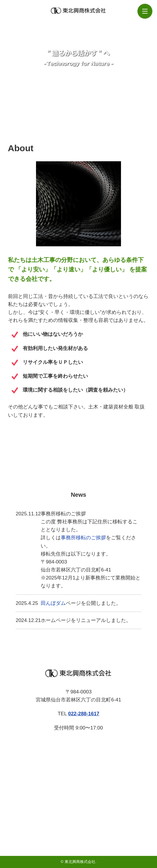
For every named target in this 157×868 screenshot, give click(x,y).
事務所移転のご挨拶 (83, 538)
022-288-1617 (84, 714)
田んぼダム (53, 603)
